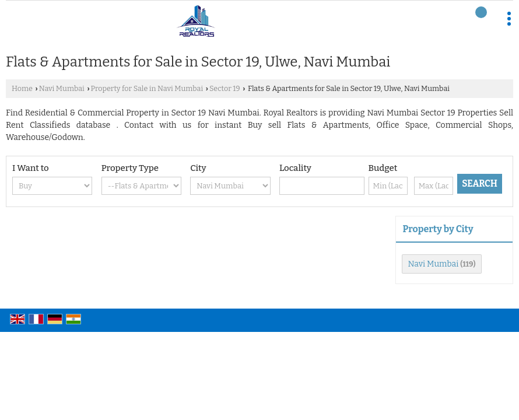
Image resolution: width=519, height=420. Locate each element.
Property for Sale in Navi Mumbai (147, 88)
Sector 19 (225, 88)
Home (22, 88)
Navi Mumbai (62, 88)
